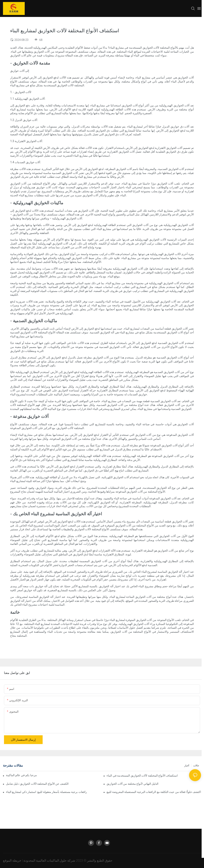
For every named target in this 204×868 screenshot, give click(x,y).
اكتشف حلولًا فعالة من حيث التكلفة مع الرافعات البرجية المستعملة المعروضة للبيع (154, 792)
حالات (196, 766)
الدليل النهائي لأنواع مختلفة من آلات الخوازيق (132, 784)
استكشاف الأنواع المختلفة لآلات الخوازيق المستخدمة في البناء (142, 776)
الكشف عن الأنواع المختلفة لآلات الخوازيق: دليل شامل (37, 784)
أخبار (187, 766)
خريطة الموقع (12, 861)
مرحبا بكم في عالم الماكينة (21, 775)
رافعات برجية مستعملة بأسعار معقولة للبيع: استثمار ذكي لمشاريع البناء (46, 792)
